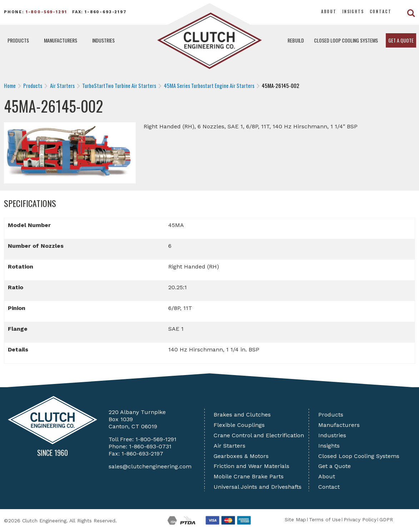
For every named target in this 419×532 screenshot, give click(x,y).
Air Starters (230, 446)
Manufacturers (61, 40)
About (329, 11)
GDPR (386, 519)
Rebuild (296, 40)
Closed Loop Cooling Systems (346, 40)
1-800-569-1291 (46, 12)
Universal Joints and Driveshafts (258, 487)
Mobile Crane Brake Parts (249, 476)
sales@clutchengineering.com (150, 466)
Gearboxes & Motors (241, 456)
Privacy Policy (360, 519)
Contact (381, 11)
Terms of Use (325, 519)
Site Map (295, 519)
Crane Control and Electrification (259, 435)
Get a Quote (401, 40)
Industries (103, 40)
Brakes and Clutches (242, 415)
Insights (353, 11)
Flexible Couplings (239, 425)
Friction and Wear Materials (251, 466)
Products (18, 40)
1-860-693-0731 (150, 446)
